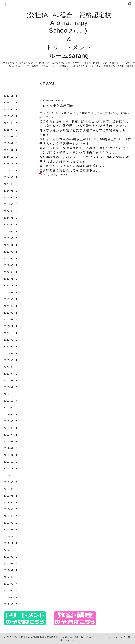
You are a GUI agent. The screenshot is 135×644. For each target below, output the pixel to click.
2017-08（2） (12, 563)
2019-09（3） (12, 408)
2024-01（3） (12, 218)
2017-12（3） (12, 536)
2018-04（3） (12, 509)
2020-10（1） (12, 333)
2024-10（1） (12, 170)
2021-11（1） (12, 286)
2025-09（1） (12, 109)
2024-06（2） (12, 191)
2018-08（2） (12, 482)
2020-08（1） (12, 347)
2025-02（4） (12, 143)
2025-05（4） (12, 123)
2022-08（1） (12, 252)
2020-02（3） (12, 387)
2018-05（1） (12, 502)
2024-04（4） (12, 204)
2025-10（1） (12, 103)
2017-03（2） (12, 597)
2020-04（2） (12, 374)
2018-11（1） (12, 469)
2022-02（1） (12, 272)
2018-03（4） (12, 516)
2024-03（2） (12, 211)
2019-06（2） (12, 421)
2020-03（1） (12, 380)
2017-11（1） (12, 543)
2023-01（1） (12, 245)
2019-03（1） (12, 441)
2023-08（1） (12, 225)
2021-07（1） (12, 306)
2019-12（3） (12, 394)
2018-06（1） (12, 496)
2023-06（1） (12, 231)
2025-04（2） (12, 130)
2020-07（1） (12, 353)
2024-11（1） (12, 164)
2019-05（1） (12, 428)
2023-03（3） (12, 238)
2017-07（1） (12, 570)
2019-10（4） (12, 401)
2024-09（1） (12, 177)
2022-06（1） (12, 259)
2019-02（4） (12, 448)
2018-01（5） (12, 530)
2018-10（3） (12, 475)
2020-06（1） (12, 360)
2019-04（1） (12, 435)
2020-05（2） (12, 367)
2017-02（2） (12, 604)
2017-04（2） (12, 591)
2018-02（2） (12, 523)
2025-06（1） (12, 116)
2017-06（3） (12, 577)
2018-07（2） (12, 489)
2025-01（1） (12, 150)
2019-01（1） (12, 455)
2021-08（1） (12, 299)
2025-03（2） (12, 137)
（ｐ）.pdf (49, 175)
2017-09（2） (12, 557)
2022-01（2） (12, 279)
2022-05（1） (12, 265)
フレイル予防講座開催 (56, 106)
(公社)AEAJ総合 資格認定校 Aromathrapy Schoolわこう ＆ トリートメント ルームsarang (69, 35)
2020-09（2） (12, 340)
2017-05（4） (12, 584)
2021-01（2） (12, 320)
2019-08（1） (12, 414)
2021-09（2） (12, 292)
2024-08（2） (12, 184)
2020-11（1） (12, 326)
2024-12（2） (12, 157)
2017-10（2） (12, 550)
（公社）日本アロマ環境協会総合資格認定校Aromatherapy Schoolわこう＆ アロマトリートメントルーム (67, 637)
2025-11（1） (12, 96)
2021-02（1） (12, 313)
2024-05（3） (12, 198)
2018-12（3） (12, 462)
